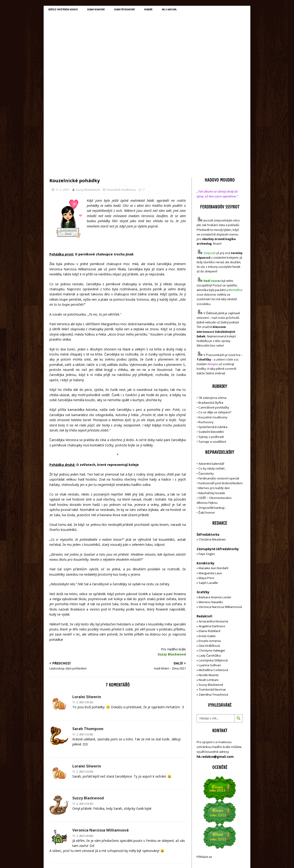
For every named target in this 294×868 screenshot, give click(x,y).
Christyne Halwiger (212, 553)
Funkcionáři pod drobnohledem (221, 386)
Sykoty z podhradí (211, 339)
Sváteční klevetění (211, 334)
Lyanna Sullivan (210, 568)
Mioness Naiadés (211, 505)
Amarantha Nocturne (213, 524)
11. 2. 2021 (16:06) (83, 738)
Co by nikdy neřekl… (213, 371)
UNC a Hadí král (211, 11)
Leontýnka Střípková (213, 563)
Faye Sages (207, 456)
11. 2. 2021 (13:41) (83, 706)
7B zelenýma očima (212, 300)
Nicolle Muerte (209, 577)
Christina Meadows (212, 442)
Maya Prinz (206, 481)
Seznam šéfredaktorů (153, 11)
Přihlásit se (204, 759)
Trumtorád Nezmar (212, 592)
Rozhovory (206, 325)
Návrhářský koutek (212, 395)
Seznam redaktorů (115, 11)
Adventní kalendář (211, 366)
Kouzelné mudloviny (122, 92)
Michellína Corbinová (213, 573)
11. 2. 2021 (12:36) (83, 637)
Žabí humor (207, 415)
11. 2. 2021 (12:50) (83, 674)
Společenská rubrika (213, 330)
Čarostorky (206, 376)
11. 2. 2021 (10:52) (83, 605)
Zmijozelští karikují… (213, 410)
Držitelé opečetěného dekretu (70, 11)
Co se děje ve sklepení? (215, 315)
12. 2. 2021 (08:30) (83, 781)
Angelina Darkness (212, 529)
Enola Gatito (207, 538)
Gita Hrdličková (209, 548)
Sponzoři (184, 11)
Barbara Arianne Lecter (215, 500)
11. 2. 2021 (62, 92)
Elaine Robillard (209, 534)
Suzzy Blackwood (88, 92)
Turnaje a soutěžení (212, 344)
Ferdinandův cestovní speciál (219, 381)
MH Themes (114, 858)
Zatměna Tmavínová (213, 597)
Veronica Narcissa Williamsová (220, 510)
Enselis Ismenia (210, 543)
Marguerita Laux (210, 476)
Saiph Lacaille (208, 485)
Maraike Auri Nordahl (213, 471)
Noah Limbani (209, 582)
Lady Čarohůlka (210, 558)
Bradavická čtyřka (211, 305)
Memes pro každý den (214, 391)
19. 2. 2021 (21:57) (83, 813)
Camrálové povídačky (214, 310)
